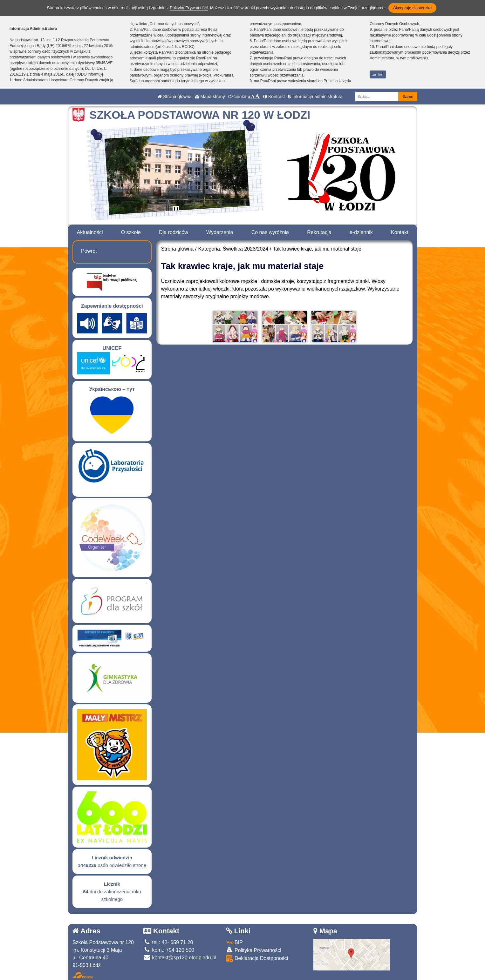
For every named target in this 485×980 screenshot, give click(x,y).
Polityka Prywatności (254, 950)
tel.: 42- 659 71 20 (168, 942)
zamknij (378, 74)
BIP (234, 942)
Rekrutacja (319, 232)
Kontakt (400, 232)
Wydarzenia (220, 232)
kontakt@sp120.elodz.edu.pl (180, 958)
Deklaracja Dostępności (257, 959)
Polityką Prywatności (189, 8)
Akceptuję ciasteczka (412, 8)
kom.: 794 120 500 (169, 950)
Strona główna (174, 97)
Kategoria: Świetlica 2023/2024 (233, 249)
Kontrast (274, 97)
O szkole (131, 232)
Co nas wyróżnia (270, 232)
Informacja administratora (315, 97)
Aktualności (90, 232)
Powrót (89, 251)
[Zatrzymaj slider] (176, 211)
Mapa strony (210, 97)
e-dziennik (361, 232)
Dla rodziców (174, 232)
